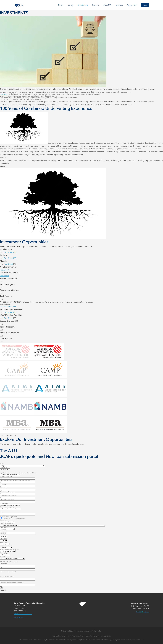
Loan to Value (4, 542)
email (54, 247)
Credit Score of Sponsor (7, 500)
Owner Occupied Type (6, 524)
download (34, 247)
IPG (15, 252)
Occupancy (3, 520)
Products (2, 464)
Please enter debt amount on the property (12, 582)
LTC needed (4, 488)
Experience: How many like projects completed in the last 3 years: (19, 473)
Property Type (4, 504)
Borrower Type (4, 557)
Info (2, 252)
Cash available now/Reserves (8, 496)
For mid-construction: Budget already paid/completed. (16, 480)
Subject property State (6, 546)
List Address (3, 564)
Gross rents (5, 518)
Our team (4, 94)
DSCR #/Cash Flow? (18, 518)
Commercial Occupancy (7, 507)
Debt (1, 568)
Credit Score (4, 535)
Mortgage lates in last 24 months (9, 550)
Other (2, 512)
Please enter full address (7, 577)
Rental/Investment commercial (9, 516)
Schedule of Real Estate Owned (9, 562)
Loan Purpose (4, 527)
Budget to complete (6, 477)
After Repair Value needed (7, 492)
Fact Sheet (8, 252)
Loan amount (4, 531)
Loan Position (4, 468)
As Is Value (3, 484)
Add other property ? (8, 572)
